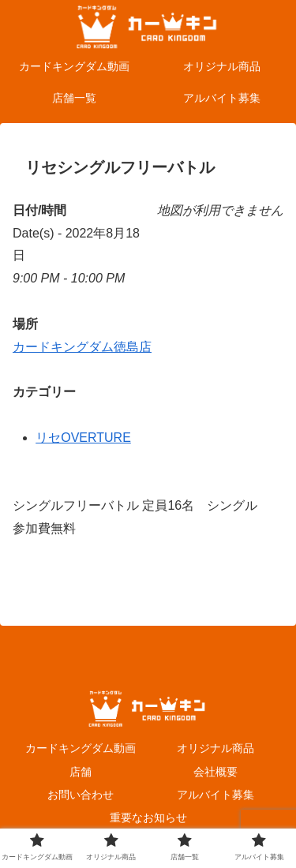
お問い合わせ (81, 795)
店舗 (81, 772)
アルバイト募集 (215, 795)
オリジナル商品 (215, 748)
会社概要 (215, 772)
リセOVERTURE (83, 438)
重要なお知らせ (148, 817)
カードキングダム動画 (81, 748)
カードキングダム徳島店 (82, 347)
